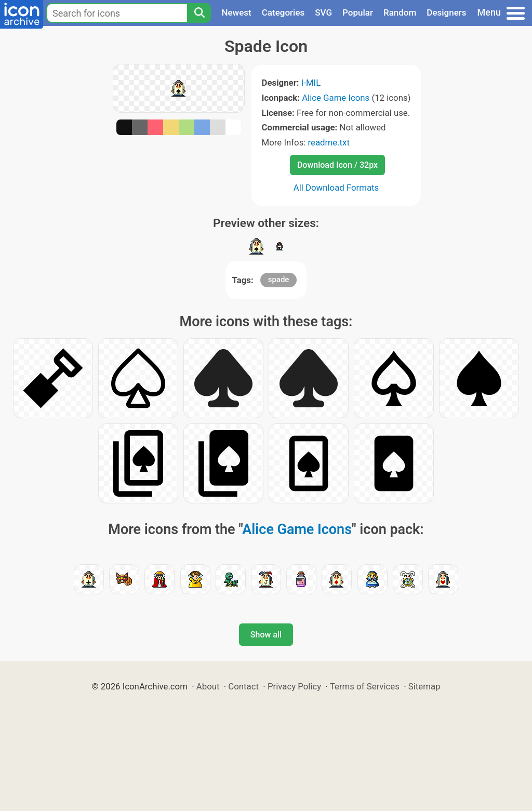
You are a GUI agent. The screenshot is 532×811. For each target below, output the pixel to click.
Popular (358, 12)
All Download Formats (336, 188)
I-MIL (311, 83)
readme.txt (329, 142)
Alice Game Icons (336, 98)
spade (279, 280)
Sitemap (424, 686)
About (208, 686)
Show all (266, 635)
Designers (446, 12)
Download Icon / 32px (337, 165)
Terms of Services (365, 686)
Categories (283, 12)
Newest (236, 12)
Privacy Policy (294, 686)
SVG (323, 12)
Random (400, 12)
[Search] (199, 13)
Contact (243, 686)
